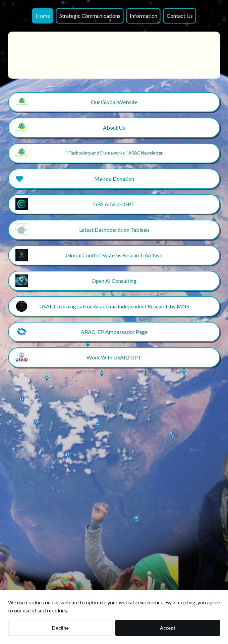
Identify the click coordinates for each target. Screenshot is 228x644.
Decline (60, 628)
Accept (168, 628)
